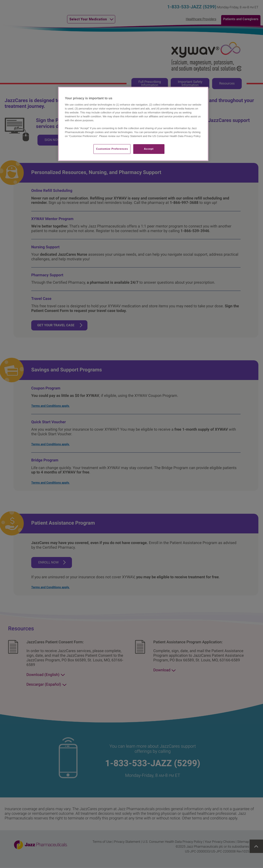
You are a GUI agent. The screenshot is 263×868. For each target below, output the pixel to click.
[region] (133, 124)
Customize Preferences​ (112, 149)
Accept (149, 149)
